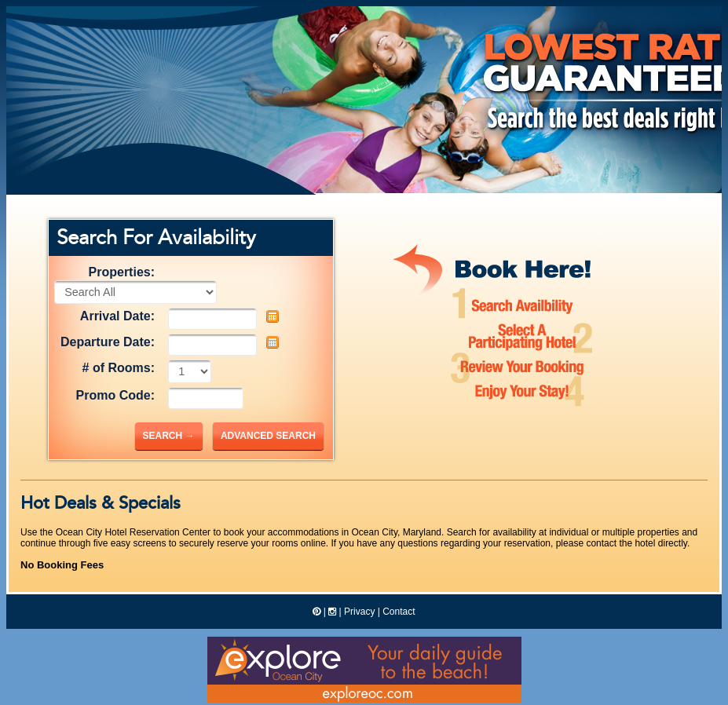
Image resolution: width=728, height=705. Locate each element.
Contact (399, 612)
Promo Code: (115, 395)
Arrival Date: (117, 316)
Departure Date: (108, 342)
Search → (169, 436)
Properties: (122, 272)
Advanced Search (268, 436)
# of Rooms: (119, 368)
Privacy (359, 612)
